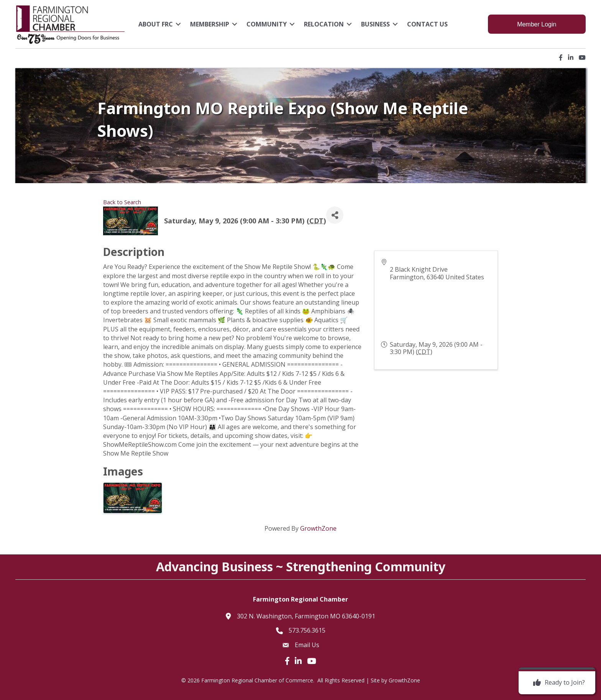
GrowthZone (318, 528)
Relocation (324, 24)
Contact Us (427, 24)
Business (375, 24)
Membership (210, 24)
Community (267, 24)
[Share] (335, 215)
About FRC (156, 24)
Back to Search (122, 202)
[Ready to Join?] (557, 683)
